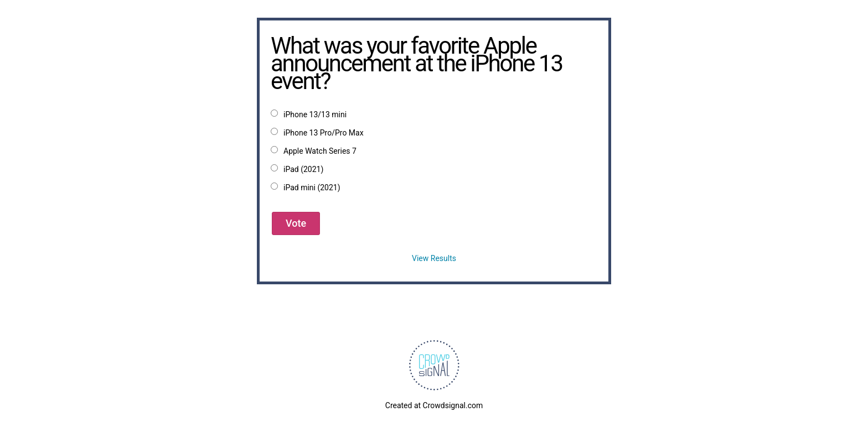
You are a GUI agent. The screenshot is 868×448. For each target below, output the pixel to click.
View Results (434, 258)
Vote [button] (296, 223)
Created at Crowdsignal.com (434, 405)
